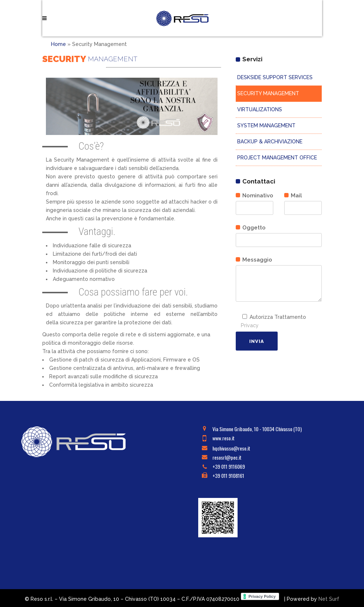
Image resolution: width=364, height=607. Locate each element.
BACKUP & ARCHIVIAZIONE (269, 142)
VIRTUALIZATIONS (259, 109)
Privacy (250, 325)
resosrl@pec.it (227, 457)
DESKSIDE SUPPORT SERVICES (274, 77)
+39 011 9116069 (229, 466)
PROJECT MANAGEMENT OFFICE (276, 158)
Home (58, 44)
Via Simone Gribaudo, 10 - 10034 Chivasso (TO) (257, 429)
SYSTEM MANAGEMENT (266, 125)
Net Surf (329, 599)
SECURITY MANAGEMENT (267, 93)
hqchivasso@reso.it (231, 448)
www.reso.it (224, 438)
